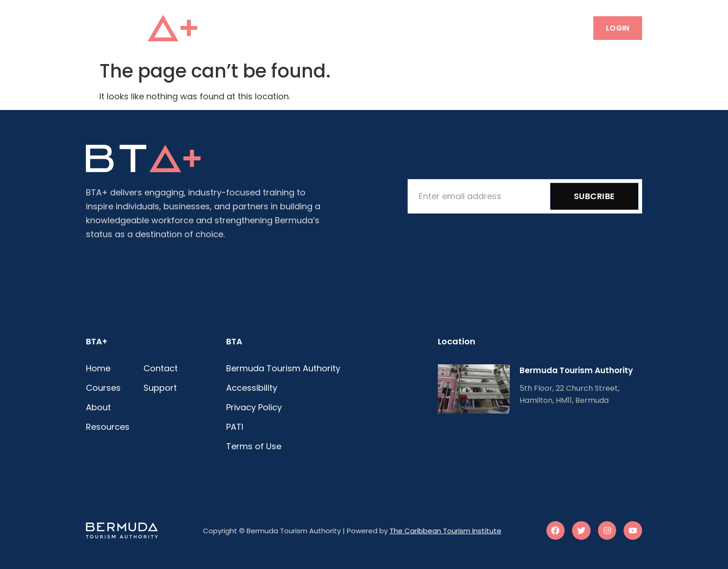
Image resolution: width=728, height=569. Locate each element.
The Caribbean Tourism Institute (445, 531)
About (358, 28)
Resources (410, 28)
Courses (310, 28)
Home (265, 28)
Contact (469, 28)
